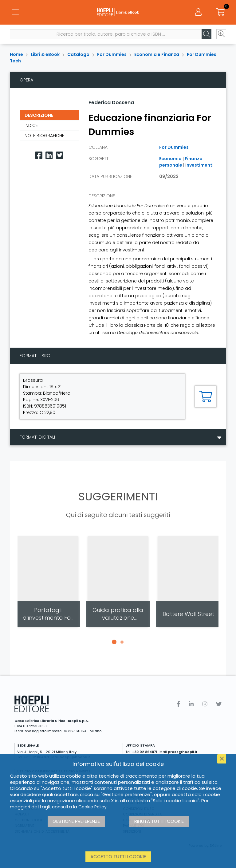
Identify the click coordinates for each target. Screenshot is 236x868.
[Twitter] (60, 155)
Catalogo (78, 54)
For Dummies (112, 54)
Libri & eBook (45, 54)
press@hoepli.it (183, 752)
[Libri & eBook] (118, 12)
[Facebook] (39, 155)
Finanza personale (181, 162)
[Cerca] (206, 34)
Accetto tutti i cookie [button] (118, 856)
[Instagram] (205, 704)
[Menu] (15, 12)
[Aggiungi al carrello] (206, 397)
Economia (170, 159)
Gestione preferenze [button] (76, 821)
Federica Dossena (111, 103)
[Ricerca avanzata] (221, 34)
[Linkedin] (49, 155)
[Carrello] (221, 12)
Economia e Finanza (157, 54)
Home (16, 54)
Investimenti (199, 165)
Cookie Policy (92, 807)
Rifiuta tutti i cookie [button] (159, 821)
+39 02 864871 (145, 752)
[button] (114, 642)
